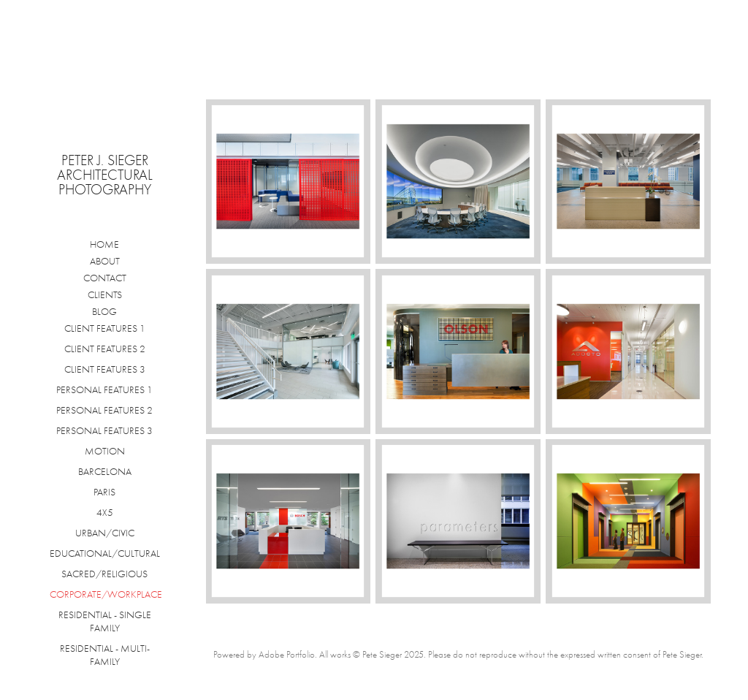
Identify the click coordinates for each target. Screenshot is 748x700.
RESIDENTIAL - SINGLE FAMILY (105, 621)
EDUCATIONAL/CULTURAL (105, 553)
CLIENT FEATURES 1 (105, 328)
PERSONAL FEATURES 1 (104, 390)
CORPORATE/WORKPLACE (106, 594)
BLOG (104, 312)
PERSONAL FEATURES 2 (104, 410)
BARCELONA (105, 472)
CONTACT (105, 278)
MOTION (105, 451)
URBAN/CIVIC (105, 533)
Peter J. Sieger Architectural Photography (107, 175)
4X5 (105, 513)
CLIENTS (105, 295)
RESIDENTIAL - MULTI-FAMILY (105, 655)
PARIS (104, 492)
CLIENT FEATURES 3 (105, 369)
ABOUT (105, 261)
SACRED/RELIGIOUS (104, 574)
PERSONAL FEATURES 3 (104, 431)
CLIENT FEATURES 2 (105, 349)
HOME (104, 244)
